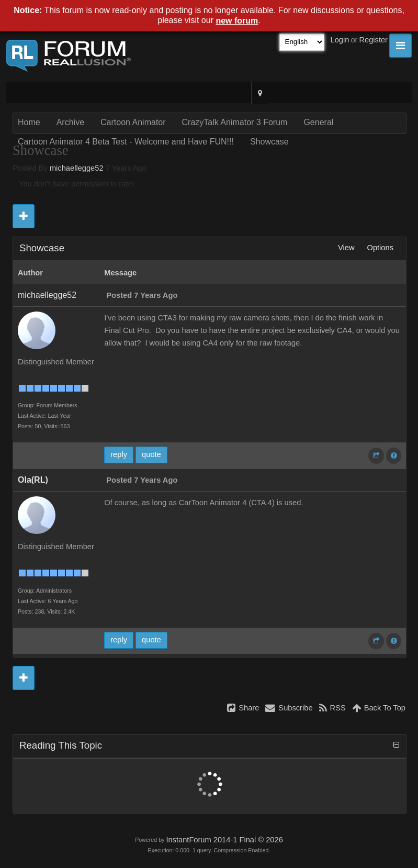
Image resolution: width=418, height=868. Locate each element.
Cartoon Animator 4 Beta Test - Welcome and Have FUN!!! (126, 142)
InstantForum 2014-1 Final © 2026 (224, 840)
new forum (237, 21)
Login (340, 40)
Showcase (269, 142)
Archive (70, 122)
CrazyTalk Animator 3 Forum (235, 122)
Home (29, 122)
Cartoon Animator (133, 122)
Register (373, 40)
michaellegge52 (77, 168)
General (318, 122)
